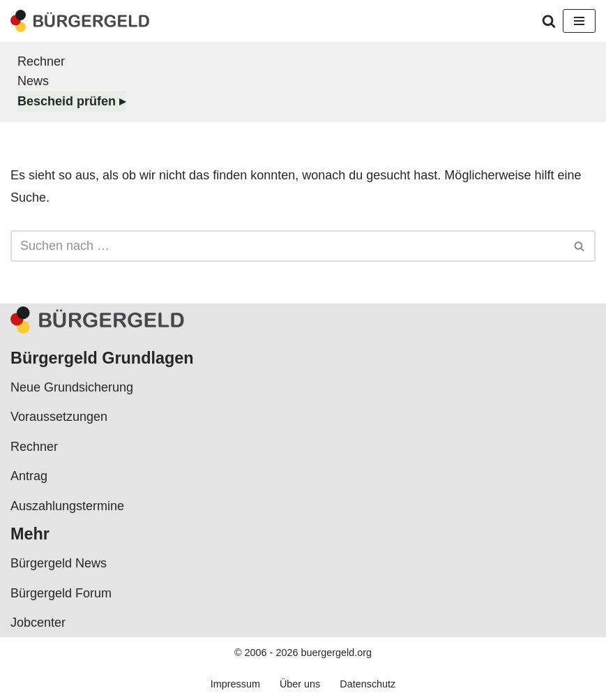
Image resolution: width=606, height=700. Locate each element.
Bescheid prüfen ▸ (71, 101)
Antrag (29, 476)
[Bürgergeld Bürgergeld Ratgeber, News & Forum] (80, 21)
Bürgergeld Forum (61, 593)
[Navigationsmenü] (579, 21)
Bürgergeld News (59, 563)
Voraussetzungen (59, 417)
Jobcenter (38, 623)
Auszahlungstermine (67, 506)
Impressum (235, 684)
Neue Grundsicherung (72, 387)
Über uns (300, 684)
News (33, 81)
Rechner (41, 61)
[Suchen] (549, 21)
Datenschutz (368, 684)
